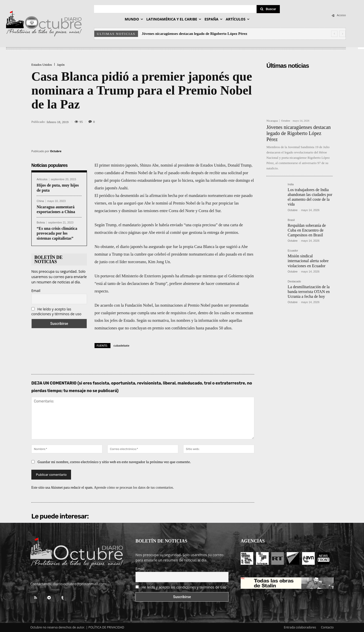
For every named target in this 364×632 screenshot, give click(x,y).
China (40, 201)
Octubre (56, 151)
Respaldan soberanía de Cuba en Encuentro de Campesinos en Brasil (307, 230)
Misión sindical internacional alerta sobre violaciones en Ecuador (308, 261)
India (291, 184)
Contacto (327, 627)
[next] (342, 34)
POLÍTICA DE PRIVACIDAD (106, 627)
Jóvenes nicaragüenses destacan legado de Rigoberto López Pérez (195, 34)
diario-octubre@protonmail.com (79, 584)
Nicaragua (272, 121)
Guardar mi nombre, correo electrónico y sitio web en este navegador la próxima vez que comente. (114, 462)
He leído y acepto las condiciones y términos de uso (56, 311)
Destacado (294, 281)
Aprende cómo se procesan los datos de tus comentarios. (134, 488)
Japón (61, 65)
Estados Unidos (42, 65)
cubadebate (121, 345)
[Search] (268, 9)
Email (36, 291)
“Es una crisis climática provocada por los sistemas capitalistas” (57, 233)
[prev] (334, 34)
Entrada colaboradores (300, 627)
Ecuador (293, 251)
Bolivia (41, 223)
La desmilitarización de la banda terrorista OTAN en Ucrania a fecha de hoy (309, 292)
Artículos (42, 179)
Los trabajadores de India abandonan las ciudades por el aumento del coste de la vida (310, 197)
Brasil (291, 220)
